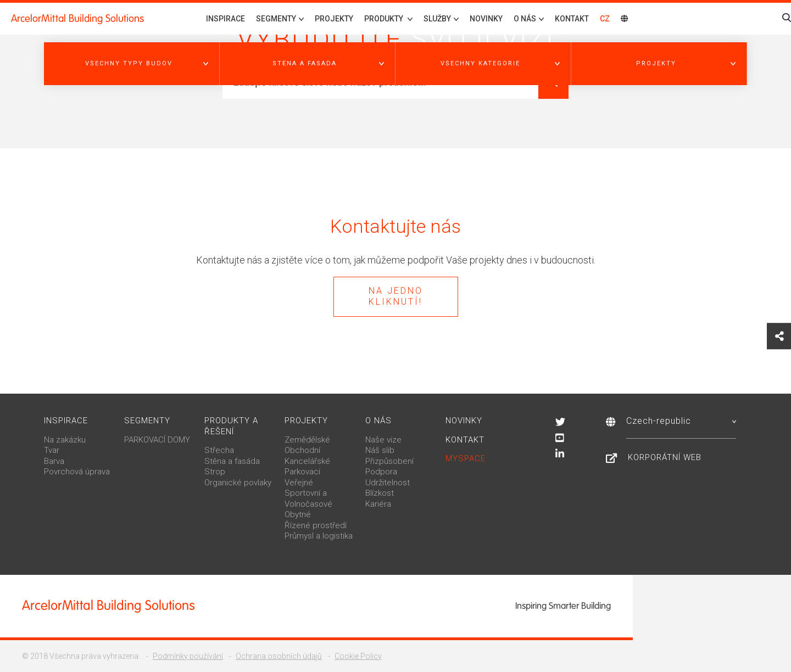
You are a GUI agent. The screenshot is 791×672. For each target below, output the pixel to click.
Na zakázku (65, 440)
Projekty (334, 19)
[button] (132, 64)
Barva (54, 461)
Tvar (52, 450)
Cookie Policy (358, 656)
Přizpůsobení (389, 461)
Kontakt (572, 19)
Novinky (486, 19)
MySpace (466, 458)
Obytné (298, 514)
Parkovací (302, 472)
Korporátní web (665, 457)
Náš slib (380, 450)
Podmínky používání (188, 656)
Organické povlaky (238, 483)
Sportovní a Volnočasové (308, 499)
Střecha (219, 450)
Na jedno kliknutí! (396, 296)
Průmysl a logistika (319, 536)
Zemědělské (307, 440)
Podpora (381, 472)
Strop (215, 472)
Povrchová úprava (77, 472)
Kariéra (378, 504)
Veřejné (299, 483)
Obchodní (302, 450)
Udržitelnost (388, 483)
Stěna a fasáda (232, 461)
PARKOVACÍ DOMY (157, 440)
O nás (378, 421)
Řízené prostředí (316, 525)
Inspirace (225, 19)
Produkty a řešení (231, 426)
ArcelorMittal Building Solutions (77, 19)
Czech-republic (681, 421)
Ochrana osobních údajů (279, 656)
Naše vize (383, 440)
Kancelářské (307, 461)
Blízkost (380, 493)
